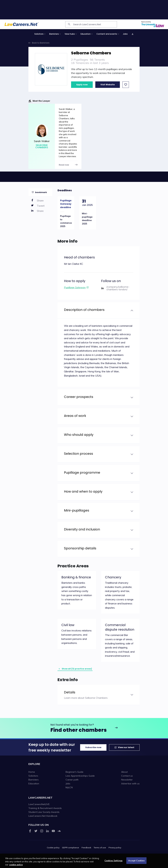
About (124, 772)
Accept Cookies (136, 862)
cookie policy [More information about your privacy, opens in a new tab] (16, 866)
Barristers (34, 780)
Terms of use (100, 848)
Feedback (86, 848)
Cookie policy (53, 848)
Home (32, 772)
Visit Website (108, 85)
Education (34, 784)
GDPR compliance (71, 848)
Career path (72, 780)
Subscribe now (93, 747)
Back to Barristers (41, 43)
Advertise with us (130, 784)
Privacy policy (115, 848)
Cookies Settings (113, 862)
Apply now (82, 85)
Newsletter (127, 780)
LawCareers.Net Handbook (43, 816)
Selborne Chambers (42, 146)
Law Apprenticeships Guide (80, 776)
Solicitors (33, 776)
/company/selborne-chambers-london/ (118, 288)
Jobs (125, 34)
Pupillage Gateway (75, 287)
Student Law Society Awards (44, 812)
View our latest (126, 747)
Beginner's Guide (74, 772)
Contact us (127, 776)
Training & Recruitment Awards (45, 808)
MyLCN (69, 787)
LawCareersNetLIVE (39, 804)
